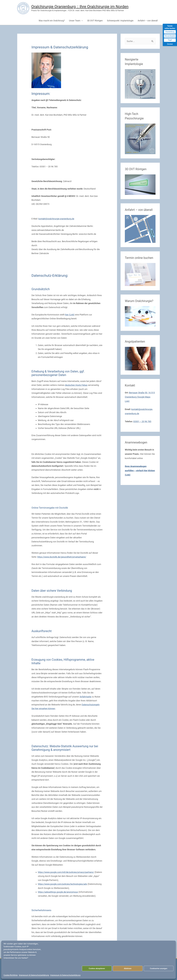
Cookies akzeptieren (97, 968)
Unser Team (75, 21)
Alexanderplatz (170, 36)
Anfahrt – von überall (148, 21)
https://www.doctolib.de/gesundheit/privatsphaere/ (62, 557)
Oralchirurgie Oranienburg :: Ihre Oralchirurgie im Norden (80, 7)
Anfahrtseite (85, 697)
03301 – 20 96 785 (142, 421)
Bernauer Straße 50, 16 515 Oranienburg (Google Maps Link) (140, 397)
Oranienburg (170, 32)
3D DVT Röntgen (95, 21)
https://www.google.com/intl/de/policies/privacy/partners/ (66, 872)
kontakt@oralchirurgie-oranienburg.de (56, 219)
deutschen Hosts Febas (76, 385)
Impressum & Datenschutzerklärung (34, 975)
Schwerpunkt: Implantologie (120, 21)
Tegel (170, 40)
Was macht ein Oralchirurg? (52, 21)
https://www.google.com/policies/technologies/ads (62, 884)
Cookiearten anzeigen (159, 968)
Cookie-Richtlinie (11, 975)
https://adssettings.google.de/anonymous (58, 892)
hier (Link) (70, 315)
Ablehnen (128, 968)
